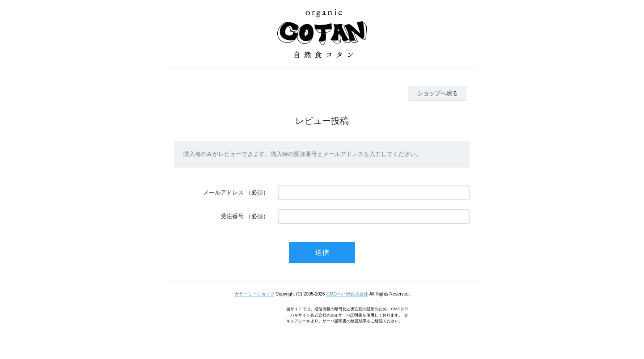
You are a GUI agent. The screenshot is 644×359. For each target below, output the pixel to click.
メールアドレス (223, 192)
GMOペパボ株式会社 (347, 294)
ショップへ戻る (438, 93)
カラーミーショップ (254, 294)
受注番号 (232, 216)
